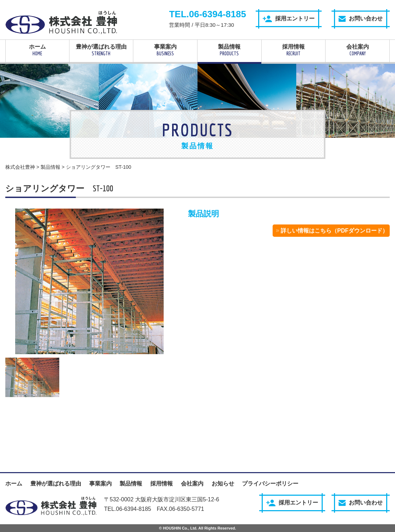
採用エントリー (289, 19)
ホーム (37, 50)
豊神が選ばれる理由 (101, 50)
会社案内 (357, 50)
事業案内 (165, 50)
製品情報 (229, 50)
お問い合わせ (361, 19)
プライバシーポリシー (270, 484)
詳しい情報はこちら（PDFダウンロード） (334, 231)
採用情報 (294, 50)
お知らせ (223, 484)
